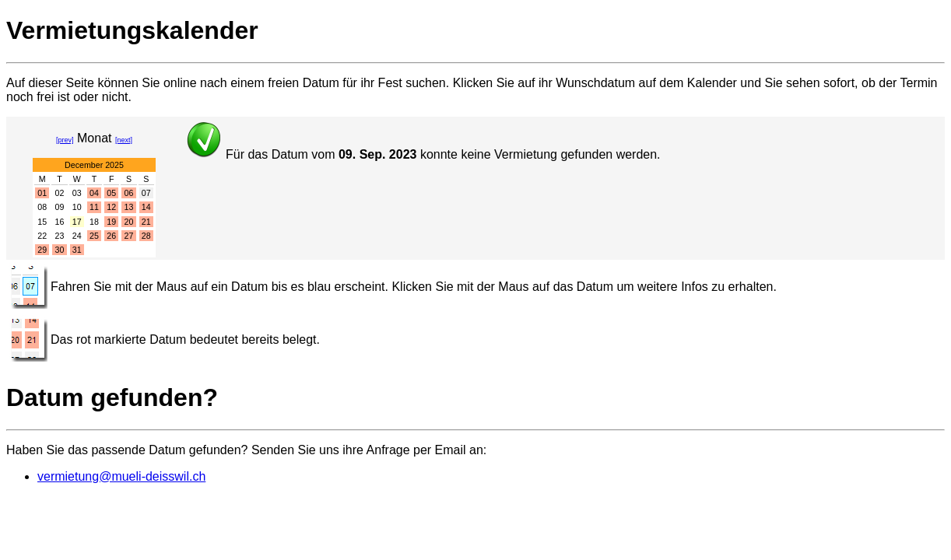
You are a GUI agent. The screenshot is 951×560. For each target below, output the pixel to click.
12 (111, 207)
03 (77, 193)
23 (60, 236)
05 (111, 193)
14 (146, 207)
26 (111, 236)
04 (94, 193)
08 (42, 207)
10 (77, 207)
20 (129, 222)
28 (146, 236)
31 (77, 250)
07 (146, 193)
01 (42, 193)
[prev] (65, 140)
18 (94, 222)
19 (111, 222)
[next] (124, 140)
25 (94, 236)
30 (60, 250)
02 (60, 193)
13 (129, 207)
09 (60, 207)
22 (42, 236)
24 (77, 236)
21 (146, 222)
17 (77, 222)
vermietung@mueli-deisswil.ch (121, 476)
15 (42, 222)
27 (129, 236)
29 (42, 250)
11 (94, 207)
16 (60, 222)
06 (129, 193)
